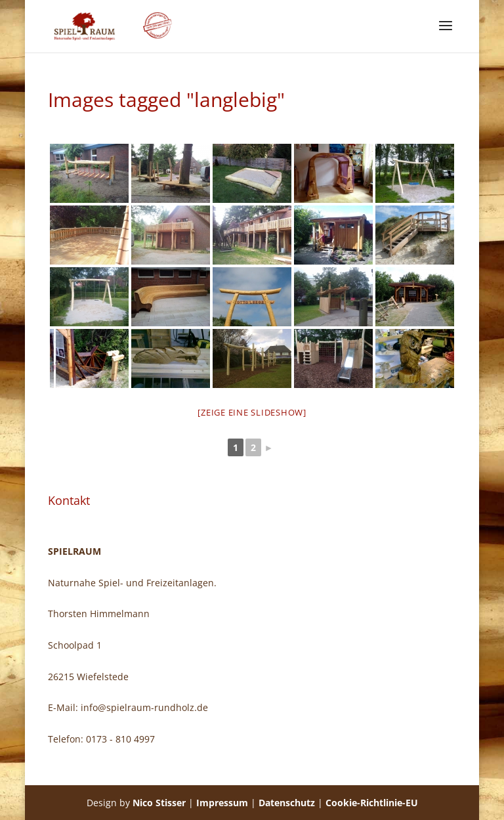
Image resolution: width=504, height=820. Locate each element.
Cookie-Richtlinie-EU (372, 803)
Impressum (222, 803)
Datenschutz (287, 803)
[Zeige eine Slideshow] (252, 412)
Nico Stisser (159, 803)
